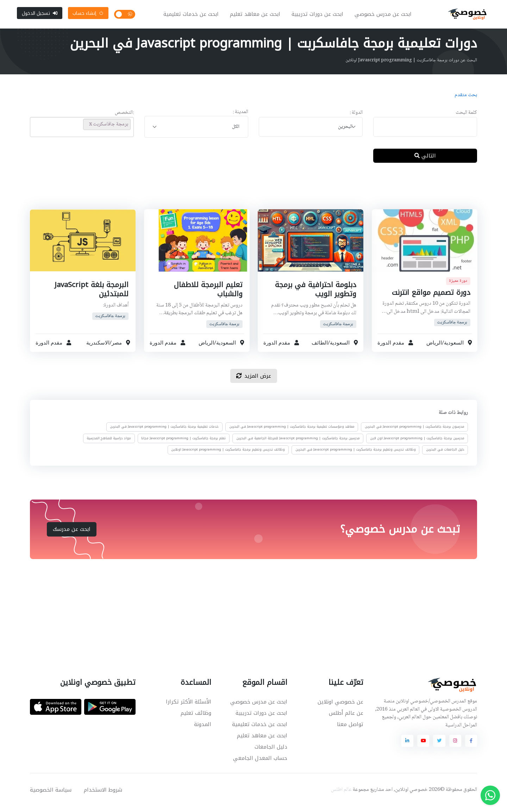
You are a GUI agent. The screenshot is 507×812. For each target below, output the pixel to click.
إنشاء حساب (88, 16)
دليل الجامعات (271, 752)
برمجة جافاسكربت (452, 328)
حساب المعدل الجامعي (260, 763)
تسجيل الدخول (40, 16)
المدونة (203, 730)
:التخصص (124, 119)
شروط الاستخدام (103, 795)
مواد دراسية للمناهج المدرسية (109, 444)
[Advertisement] (248, 197)
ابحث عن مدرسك (72, 534)
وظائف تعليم (196, 718)
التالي (425, 161)
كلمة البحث (466, 119)
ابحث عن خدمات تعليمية (193, 17)
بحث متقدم (466, 100)
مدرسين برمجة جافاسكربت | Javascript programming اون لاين (417, 444)
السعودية (453, 348)
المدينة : (240, 117)
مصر (117, 348)
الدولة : (356, 119)
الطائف (320, 348)
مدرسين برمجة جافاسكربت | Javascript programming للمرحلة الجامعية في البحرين (298, 444)
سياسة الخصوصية (51, 795)
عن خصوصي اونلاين (340, 707)
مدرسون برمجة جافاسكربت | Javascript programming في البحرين (415, 432)
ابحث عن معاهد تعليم (258, 17)
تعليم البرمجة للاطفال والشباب (207, 295)
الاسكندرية (98, 348)
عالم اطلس (341, 795)
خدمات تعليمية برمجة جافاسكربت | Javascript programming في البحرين (164, 432)
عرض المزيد (254, 381)
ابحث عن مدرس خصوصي (386, 17)
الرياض (434, 348)
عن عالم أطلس (346, 718)
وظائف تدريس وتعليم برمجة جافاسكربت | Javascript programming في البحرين (356, 455)
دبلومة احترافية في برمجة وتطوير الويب (314, 295)
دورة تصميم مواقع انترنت (429, 298)
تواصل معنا (350, 730)
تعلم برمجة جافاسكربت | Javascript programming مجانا (183, 444)
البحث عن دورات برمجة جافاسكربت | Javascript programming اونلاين (411, 66)
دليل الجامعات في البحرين (445, 455)
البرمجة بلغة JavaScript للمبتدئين (90, 295)
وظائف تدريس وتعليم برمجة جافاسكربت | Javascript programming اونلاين (228, 455)
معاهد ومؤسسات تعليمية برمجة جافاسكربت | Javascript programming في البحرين (292, 432)
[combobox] (311, 132)
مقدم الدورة (391, 348)
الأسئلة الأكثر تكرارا (189, 707)
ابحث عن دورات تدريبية (320, 17)
